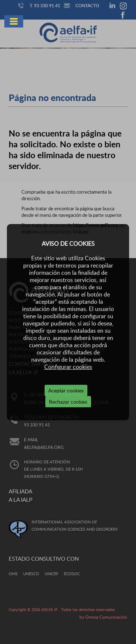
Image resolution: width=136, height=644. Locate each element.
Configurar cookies (68, 367)
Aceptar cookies (66, 390)
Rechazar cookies (68, 402)
